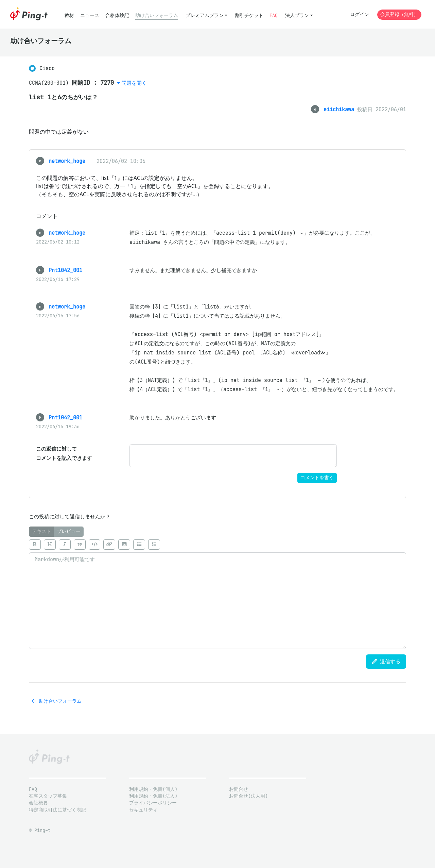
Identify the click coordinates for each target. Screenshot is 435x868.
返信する (386, 661)
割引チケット (249, 15)
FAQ (274, 15)
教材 (69, 15)
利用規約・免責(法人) (153, 796)
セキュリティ (143, 810)
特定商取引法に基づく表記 (57, 810)
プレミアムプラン (205, 15)
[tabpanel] (217, 593)
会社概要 (38, 803)
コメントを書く (317, 478)
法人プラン (297, 15)
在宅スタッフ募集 (48, 796)
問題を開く (134, 83)
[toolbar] (217, 545)
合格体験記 (117, 15)
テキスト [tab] (41, 531)
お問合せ (239, 789)
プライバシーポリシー (153, 803)
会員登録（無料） (399, 14)
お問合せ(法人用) (248, 796)
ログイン (360, 14)
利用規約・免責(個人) (153, 789)
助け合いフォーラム (157, 15)
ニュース (90, 15)
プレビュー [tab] (69, 531)
